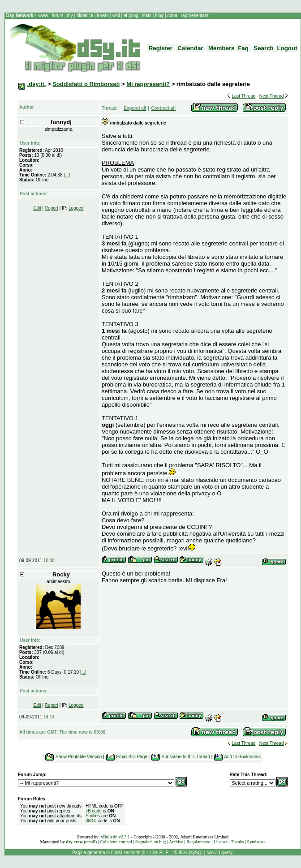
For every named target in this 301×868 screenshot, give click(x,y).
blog (159, 15)
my (70, 15)
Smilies (93, 816)
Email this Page (131, 757)
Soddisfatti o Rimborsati (86, 84)
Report (52, 208)
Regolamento (198, 842)
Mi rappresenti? (148, 84)
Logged (76, 208)
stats (147, 15)
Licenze (221, 842)
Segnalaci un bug (151, 842)
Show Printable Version (79, 757)
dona (172, 15)
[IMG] (91, 821)
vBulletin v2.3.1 (115, 837)
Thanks (237, 842)
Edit (37, 208)
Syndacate (256, 842)
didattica (85, 15)
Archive (176, 842)
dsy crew (74, 842)
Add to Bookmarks (242, 757)
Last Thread (243, 96)
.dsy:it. (36, 84)
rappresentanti (195, 15)
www (44, 15)
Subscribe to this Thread (186, 757)
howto (103, 15)
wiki (116, 15)
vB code (94, 811)
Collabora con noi (116, 842)
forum (58, 15)
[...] (67, 175)
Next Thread (272, 96)
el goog (132, 15)
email (90, 842)
